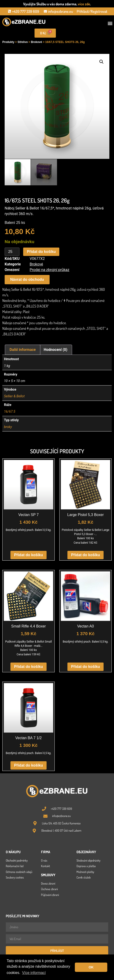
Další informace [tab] (23, 350)
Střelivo (23, 42)
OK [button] (91, 967)
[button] (110, 23)
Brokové (36, 42)
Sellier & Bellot (14, 396)
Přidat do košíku (41, 252)
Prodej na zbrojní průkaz (49, 270)
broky (8, 427)
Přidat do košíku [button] (28, 555)
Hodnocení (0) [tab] (56, 350)
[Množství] (12, 252)
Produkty (8, 42)
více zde (84, 4)
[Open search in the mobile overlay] (85, 33)
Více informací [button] (34, 973)
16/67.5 (10, 412)
